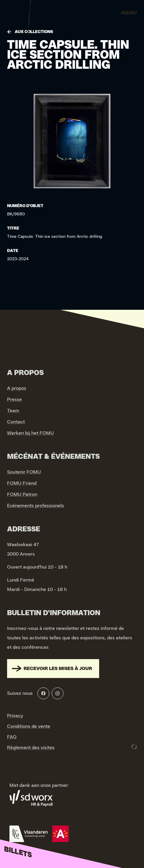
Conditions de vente (29, 726)
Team (13, 411)
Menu (129, 13)
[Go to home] (30, 15)
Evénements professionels (36, 506)
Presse (14, 399)
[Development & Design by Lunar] (134, 747)
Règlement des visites (31, 748)
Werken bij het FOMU (31, 433)
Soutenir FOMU (24, 472)
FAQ (12, 737)
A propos (17, 388)
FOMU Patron (22, 494)
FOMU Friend (22, 483)
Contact (16, 422)
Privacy (15, 716)
